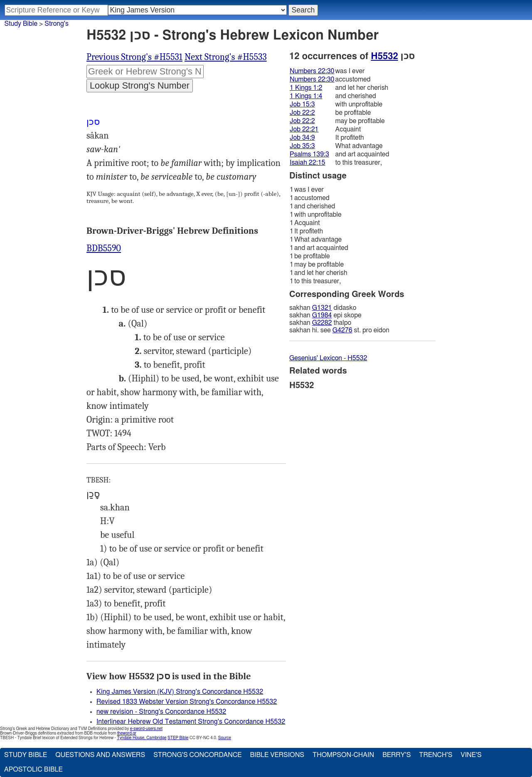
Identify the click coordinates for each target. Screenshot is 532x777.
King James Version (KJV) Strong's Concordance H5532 (180, 692)
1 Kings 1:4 (306, 96)
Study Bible (21, 24)
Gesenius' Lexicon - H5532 (328, 358)
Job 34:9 (302, 138)
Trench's (436, 755)
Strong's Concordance (197, 755)
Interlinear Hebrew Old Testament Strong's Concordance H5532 (191, 722)
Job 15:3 (302, 104)
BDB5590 (104, 248)
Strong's (57, 24)
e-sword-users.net (146, 729)
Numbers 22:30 (312, 71)
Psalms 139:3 (309, 154)
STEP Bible (178, 738)
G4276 (342, 330)
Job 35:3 (302, 146)
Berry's (397, 755)
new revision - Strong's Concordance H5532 (161, 712)
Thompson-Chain (343, 755)
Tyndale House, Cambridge (142, 738)
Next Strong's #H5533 (226, 57)
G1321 (322, 308)
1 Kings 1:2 (306, 88)
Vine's (471, 755)
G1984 (322, 315)
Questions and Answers (100, 755)
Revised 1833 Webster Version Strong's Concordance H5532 (187, 702)
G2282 (322, 323)
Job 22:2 (302, 113)
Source (225, 738)
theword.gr (127, 733)
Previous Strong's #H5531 (134, 57)
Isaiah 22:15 (307, 163)
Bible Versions (277, 755)
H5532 (384, 56)
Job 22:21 (304, 129)
